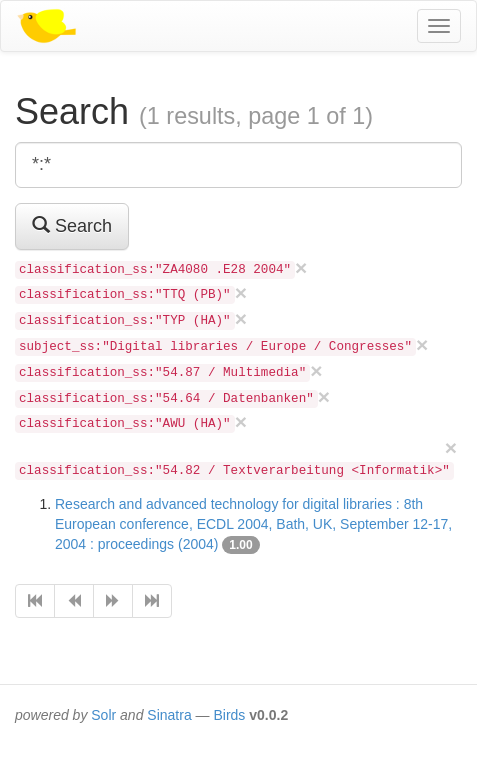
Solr (103, 715)
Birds (229, 715)
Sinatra (169, 715)
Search (72, 225)
